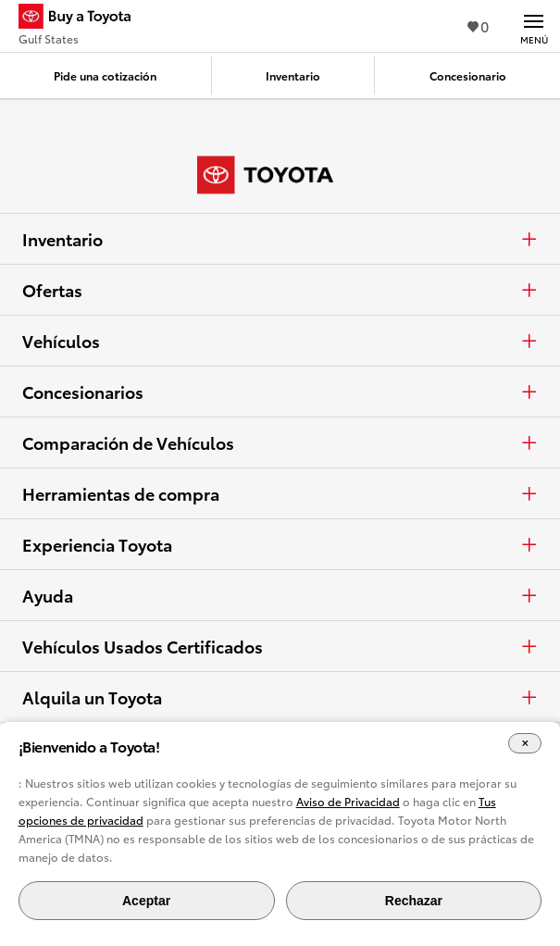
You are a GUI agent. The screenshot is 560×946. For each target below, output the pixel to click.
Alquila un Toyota (280, 697)
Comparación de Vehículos (280, 442)
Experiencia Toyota (280, 544)
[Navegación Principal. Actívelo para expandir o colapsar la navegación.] (534, 26)
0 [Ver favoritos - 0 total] (478, 25)
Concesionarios (280, 392)
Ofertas (280, 290)
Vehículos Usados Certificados (280, 646)
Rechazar (414, 901)
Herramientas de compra (280, 493)
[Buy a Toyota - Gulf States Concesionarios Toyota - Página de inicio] (82, 19)
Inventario (280, 239)
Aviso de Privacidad (348, 801)
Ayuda (280, 595)
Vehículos (280, 341)
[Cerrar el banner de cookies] (525, 744)
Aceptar (146, 901)
